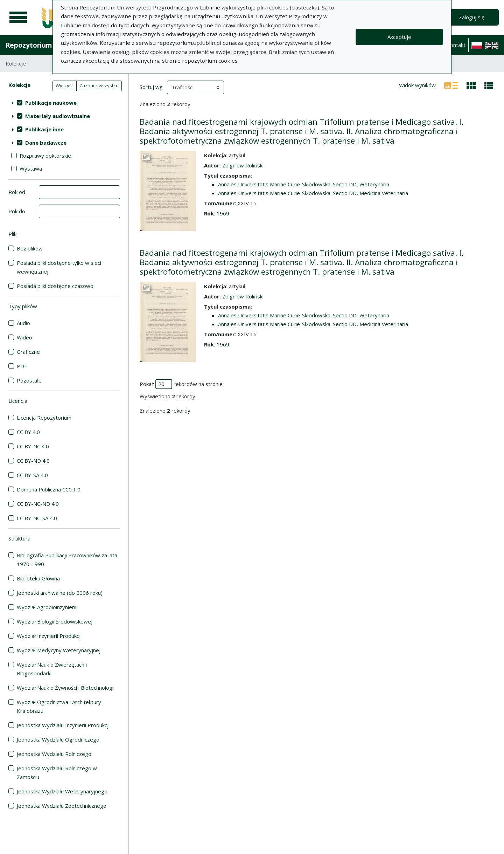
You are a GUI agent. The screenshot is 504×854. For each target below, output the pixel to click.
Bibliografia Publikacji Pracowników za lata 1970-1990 (67, 560)
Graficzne (28, 352)
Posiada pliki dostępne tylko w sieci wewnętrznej (59, 267)
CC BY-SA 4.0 (32, 475)
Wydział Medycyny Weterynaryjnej (59, 650)
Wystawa (31, 168)
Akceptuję (399, 37)
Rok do (17, 211)
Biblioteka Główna (38, 578)
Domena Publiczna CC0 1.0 (49, 489)
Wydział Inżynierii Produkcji (49, 636)
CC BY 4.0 (28, 432)
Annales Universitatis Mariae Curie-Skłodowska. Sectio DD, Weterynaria (304, 184)
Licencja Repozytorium (44, 418)
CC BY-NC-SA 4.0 (37, 518)
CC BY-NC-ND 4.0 (38, 504)
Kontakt (456, 45)
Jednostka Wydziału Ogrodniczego (58, 739)
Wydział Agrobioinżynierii (47, 607)
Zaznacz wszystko (99, 85)
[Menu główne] (18, 18)
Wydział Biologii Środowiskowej (55, 621)
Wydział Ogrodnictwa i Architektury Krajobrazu (59, 706)
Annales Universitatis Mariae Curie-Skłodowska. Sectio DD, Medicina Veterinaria (313, 193)
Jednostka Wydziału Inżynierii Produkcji (63, 725)
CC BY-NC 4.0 (33, 446)
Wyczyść (65, 85)
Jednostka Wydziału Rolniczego (54, 754)
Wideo (24, 337)
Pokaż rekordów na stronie (181, 384)
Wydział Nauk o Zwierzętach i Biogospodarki (52, 669)
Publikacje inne (44, 129)
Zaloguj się (472, 17)
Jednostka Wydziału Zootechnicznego (62, 806)
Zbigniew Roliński (243, 165)
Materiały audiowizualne (58, 116)
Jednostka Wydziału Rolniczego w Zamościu (57, 773)
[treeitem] (64, 103)
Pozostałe (29, 380)
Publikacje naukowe (51, 103)
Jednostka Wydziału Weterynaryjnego (62, 791)
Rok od (17, 192)
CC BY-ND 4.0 (33, 461)
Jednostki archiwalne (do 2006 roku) (60, 593)
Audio (23, 323)
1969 (223, 213)
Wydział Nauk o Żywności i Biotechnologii (66, 688)
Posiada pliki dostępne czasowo (55, 286)
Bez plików (30, 248)
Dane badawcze (46, 143)
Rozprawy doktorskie (45, 156)
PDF (22, 366)
